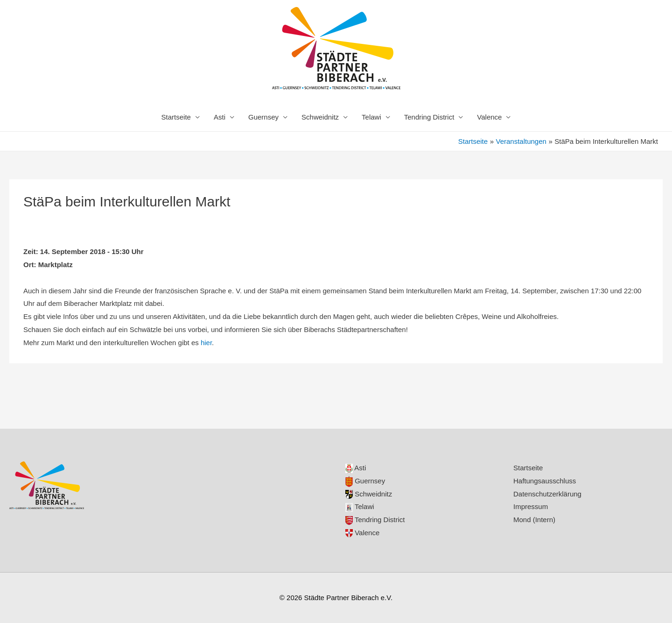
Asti (220, 117)
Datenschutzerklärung (547, 494)
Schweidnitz (320, 117)
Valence (489, 117)
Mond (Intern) (534, 520)
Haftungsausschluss (545, 481)
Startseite (176, 117)
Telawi (371, 117)
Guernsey (263, 117)
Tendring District (429, 117)
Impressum (531, 506)
